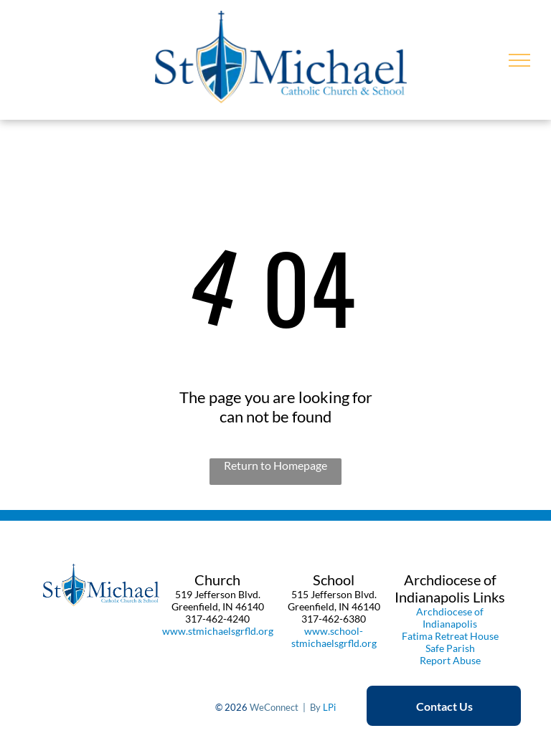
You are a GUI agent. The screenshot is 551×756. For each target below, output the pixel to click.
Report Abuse (450, 660)
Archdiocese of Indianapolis (450, 618)
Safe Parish (450, 648)
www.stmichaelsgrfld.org (218, 631)
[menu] (519, 60)
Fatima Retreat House (450, 636)
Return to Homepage (275, 465)
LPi (329, 707)
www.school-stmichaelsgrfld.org (334, 637)
